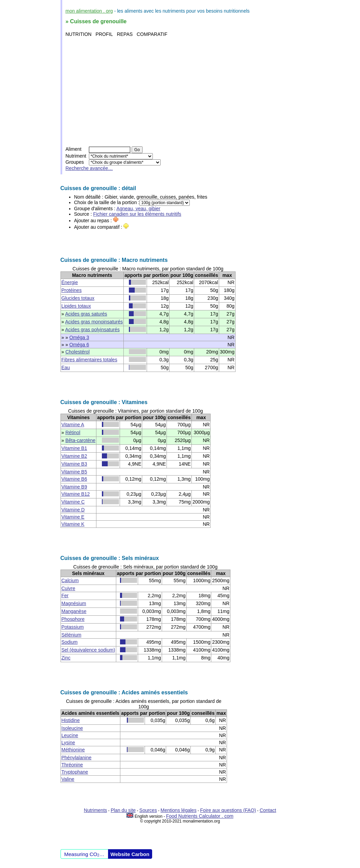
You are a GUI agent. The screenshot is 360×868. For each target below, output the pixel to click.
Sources (148, 810)
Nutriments (95, 810)
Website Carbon (130, 854)
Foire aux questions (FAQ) (228, 810)
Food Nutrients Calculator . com (200, 816)
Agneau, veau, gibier (138, 209)
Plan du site (123, 810)
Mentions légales (179, 810)
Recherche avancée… (89, 168)
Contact (268, 810)
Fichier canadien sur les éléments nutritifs (137, 214)
